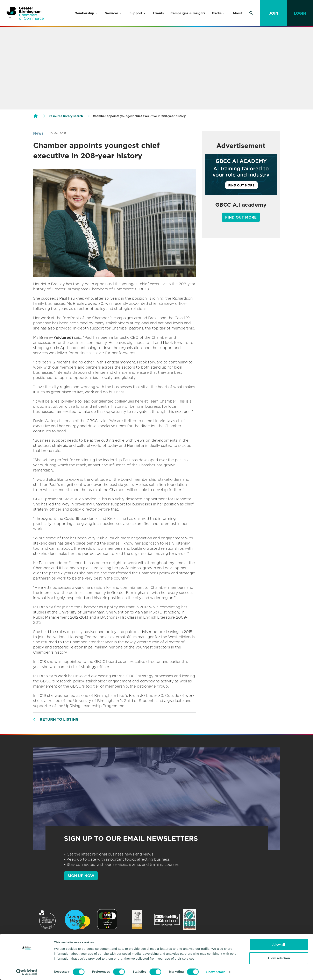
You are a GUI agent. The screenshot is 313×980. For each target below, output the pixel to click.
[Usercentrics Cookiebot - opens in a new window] (27, 972)
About (237, 13)
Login (300, 13)
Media (217, 13)
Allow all (279, 945)
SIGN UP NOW (81, 876)
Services (112, 13)
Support (136, 13)
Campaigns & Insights (188, 13)
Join (274, 13)
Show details (216, 972)
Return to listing (59, 719)
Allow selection (279, 958)
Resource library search (66, 116)
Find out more (241, 217)
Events (159, 13)
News (38, 133)
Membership (84, 13)
